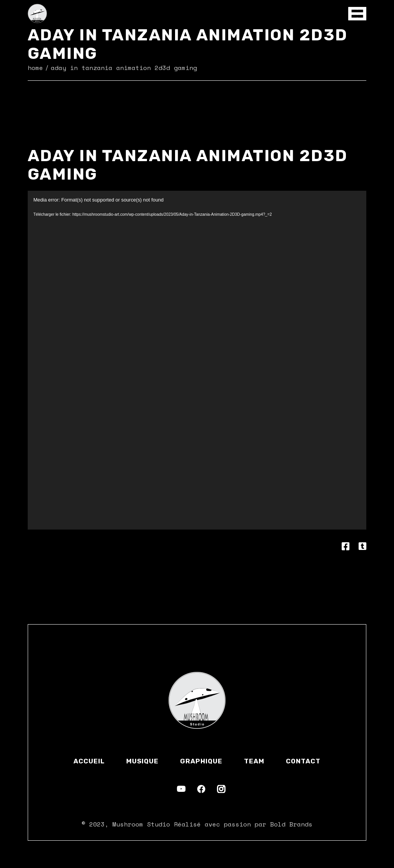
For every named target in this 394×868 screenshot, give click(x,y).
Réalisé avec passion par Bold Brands (243, 824)
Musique (142, 761)
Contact (303, 761)
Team (254, 761)
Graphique (201, 761)
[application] (197, 360)
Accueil (89, 761)
